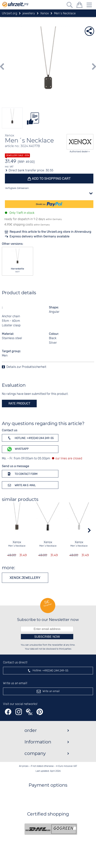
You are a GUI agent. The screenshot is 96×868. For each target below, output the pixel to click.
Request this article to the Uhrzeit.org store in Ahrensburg (50, 232)
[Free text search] (70, 6)
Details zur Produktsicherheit (26, 367)
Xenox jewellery (25, 578)
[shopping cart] (79, 6)
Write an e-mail (21, 485)
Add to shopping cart (51, 179)
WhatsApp (18, 449)
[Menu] (89, 6)
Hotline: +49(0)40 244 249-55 (30, 438)
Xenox (17, 542)
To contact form (22, 474)
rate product (19, 403)
